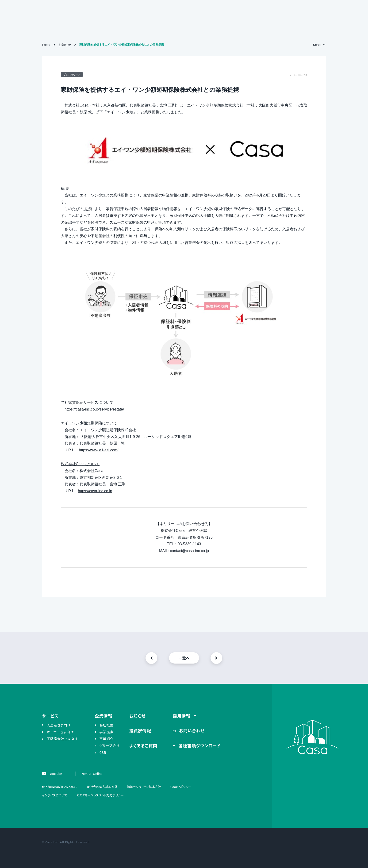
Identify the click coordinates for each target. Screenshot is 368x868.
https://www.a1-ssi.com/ (99, 450)
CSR (103, 753)
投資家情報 (140, 730)
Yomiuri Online (92, 774)
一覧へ (184, 658)
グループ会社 (110, 745)
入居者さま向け (59, 725)
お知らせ (138, 716)
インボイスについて (55, 795)
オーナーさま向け (60, 732)
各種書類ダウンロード (199, 745)
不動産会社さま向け (62, 739)
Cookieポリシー (181, 787)
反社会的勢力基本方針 (102, 787)
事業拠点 (107, 732)
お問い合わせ (191, 730)
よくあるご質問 (143, 745)
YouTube (56, 774)
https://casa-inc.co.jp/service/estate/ (94, 409)
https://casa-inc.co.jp (95, 491)
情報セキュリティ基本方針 (144, 787)
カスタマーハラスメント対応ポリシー (100, 795)
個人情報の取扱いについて (60, 787)
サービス (50, 716)
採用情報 (182, 716)
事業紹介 (107, 739)
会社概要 (107, 725)
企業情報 (103, 716)
